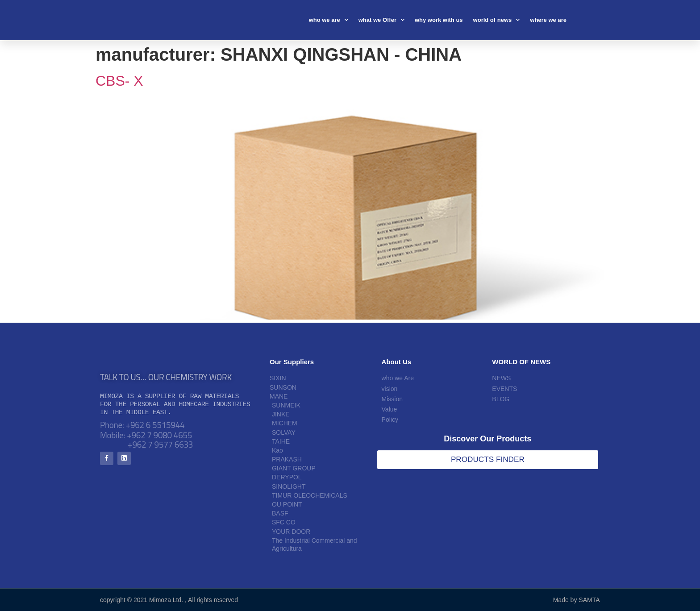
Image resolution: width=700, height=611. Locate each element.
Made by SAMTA (577, 600)
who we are (329, 20)
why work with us (439, 20)
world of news (497, 20)
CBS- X (119, 81)
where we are (548, 20)
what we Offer (381, 20)
